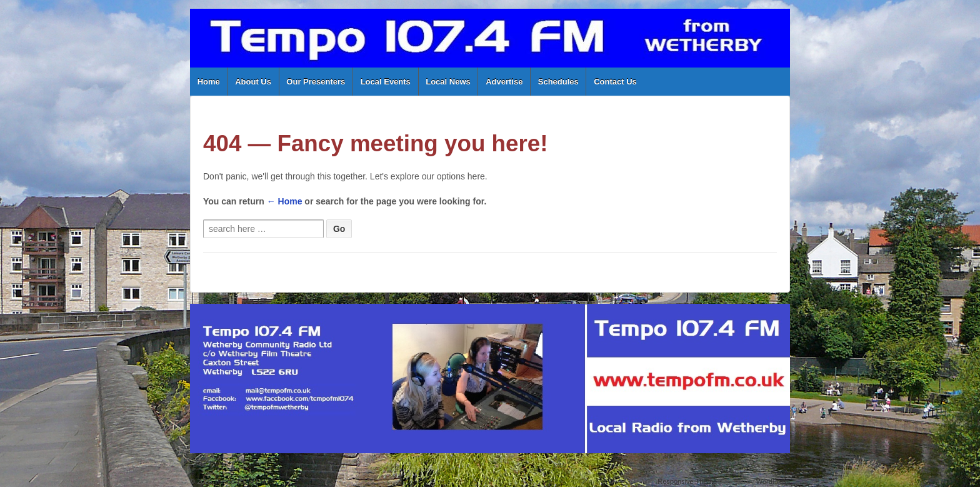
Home (209, 82)
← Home (285, 201)
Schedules (558, 82)
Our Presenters (316, 82)
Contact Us (615, 82)
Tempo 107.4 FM (239, 481)
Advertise (504, 82)
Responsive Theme (687, 481)
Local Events (386, 82)
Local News (448, 82)
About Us (253, 82)
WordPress (773, 481)
